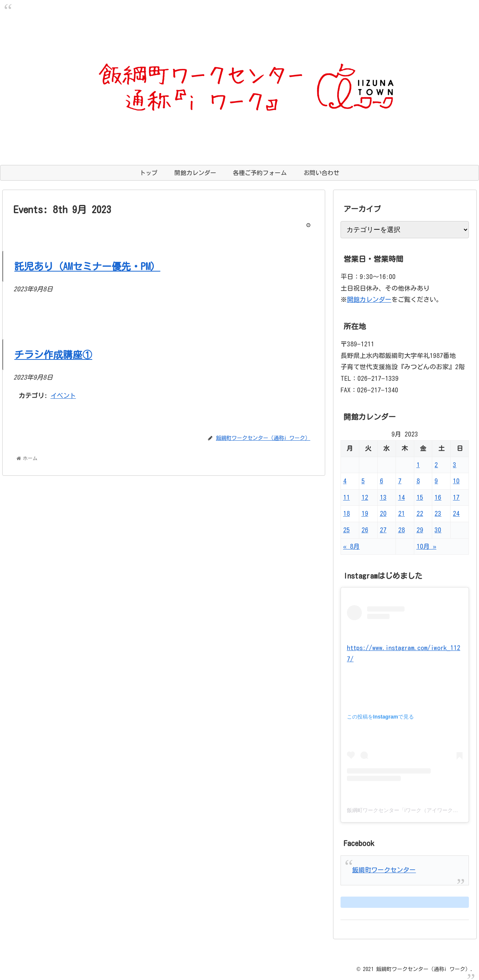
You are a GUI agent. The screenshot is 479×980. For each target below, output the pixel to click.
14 (402, 497)
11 (347, 497)
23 (438, 513)
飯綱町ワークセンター (384, 870)
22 (420, 513)
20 (383, 513)
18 (347, 513)
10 (456, 481)
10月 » (426, 546)
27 (383, 530)
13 (383, 497)
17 (456, 497)
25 (347, 530)
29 (420, 530)
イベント (63, 396)
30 (438, 530)
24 (456, 513)
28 (402, 530)
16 (438, 497)
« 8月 (351, 546)
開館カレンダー (369, 299)
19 (365, 513)
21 (402, 513)
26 (365, 530)
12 (365, 497)
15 (420, 497)
